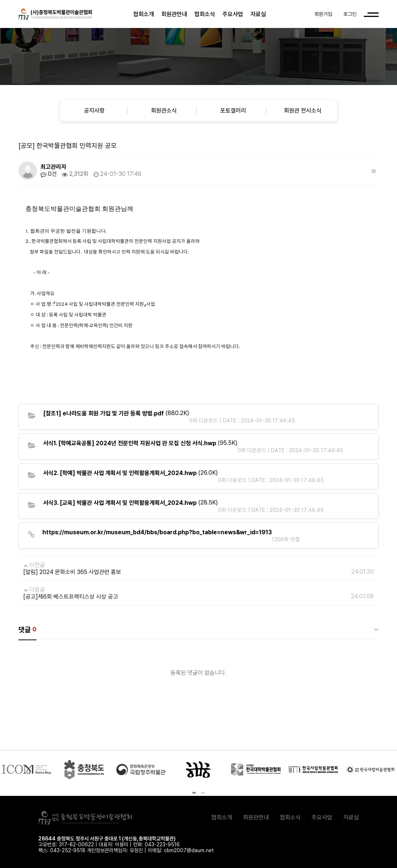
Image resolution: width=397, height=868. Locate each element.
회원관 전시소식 (303, 111)
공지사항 (94, 111)
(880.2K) (116, 413)
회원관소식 (164, 111)
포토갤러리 (233, 111)
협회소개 (144, 14)
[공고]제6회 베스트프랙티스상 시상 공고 (71, 597)
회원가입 (323, 14)
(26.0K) (131, 473)
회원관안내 (174, 14)
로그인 (350, 14)
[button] (194, 793)
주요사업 (233, 14)
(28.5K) (131, 503)
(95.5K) (140, 443)
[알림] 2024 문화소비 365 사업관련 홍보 (72, 572)
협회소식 (205, 14)
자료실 (258, 14)
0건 (49, 174)
